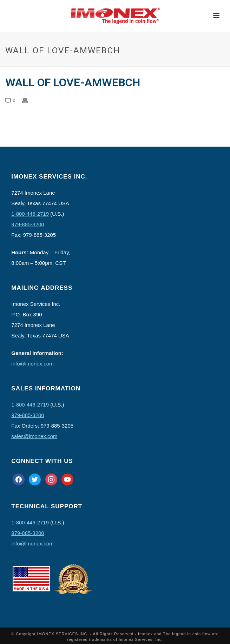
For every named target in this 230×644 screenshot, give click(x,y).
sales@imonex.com (34, 436)
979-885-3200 (28, 224)
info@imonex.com (32, 364)
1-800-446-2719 (30, 214)
